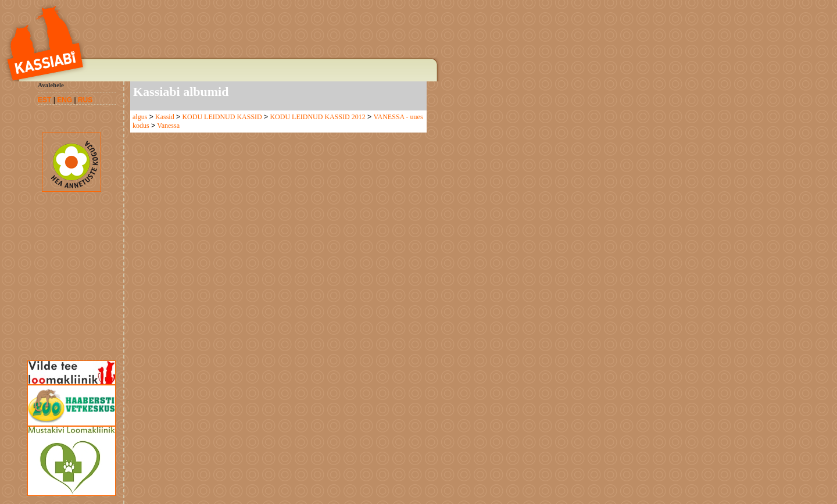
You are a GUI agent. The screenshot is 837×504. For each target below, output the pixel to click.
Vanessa (168, 126)
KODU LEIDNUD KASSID (222, 117)
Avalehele (51, 85)
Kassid (165, 117)
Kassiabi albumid (181, 92)
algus (140, 117)
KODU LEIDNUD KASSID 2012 (317, 117)
